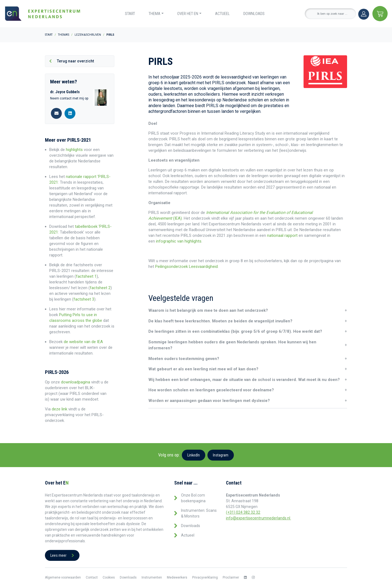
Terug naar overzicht (72, 61)
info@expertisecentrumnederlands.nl (258, 518)
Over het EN (188, 14)
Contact (92, 577)
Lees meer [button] (62, 555)
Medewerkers (177, 577)
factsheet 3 (84, 299)
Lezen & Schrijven (88, 35)
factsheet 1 (86, 276)
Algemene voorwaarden (63, 577)
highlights (74, 150)
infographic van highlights (178, 241)
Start (130, 14)
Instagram (221, 455)
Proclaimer (231, 577)
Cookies (109, 577)
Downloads (254, 14)
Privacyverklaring (205, 577)
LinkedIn (194, 455)
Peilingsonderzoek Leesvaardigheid (186, 267)
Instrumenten (152, 577)
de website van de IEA (83, 342)
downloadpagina (76, 382)
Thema (154, 14)
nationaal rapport (282, 235)
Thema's (64, 35)
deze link (59, 409)
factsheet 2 (100, 288)
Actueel (222, 14)
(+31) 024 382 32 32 (243, 512)
